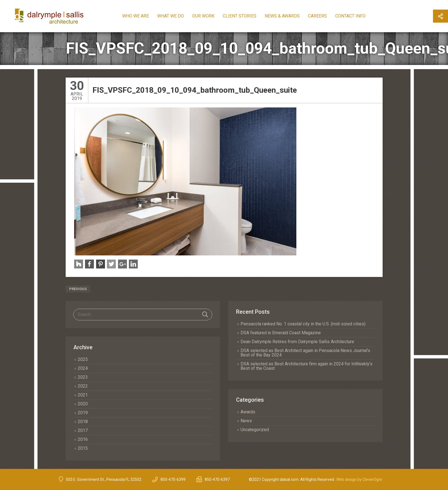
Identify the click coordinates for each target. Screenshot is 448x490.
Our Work (209, 16)
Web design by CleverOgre (359, 479)
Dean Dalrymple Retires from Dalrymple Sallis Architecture (297, 342)
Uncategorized (255, 430)
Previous (78, 289)
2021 (83, 395)
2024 (83, 368)
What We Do (176, 16)
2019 (83, 413)
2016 (83, 439)
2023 (83, 377)
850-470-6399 (173, 479)
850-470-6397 (217, 479)
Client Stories (245, 16)
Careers (323, 16)
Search (205, 315)
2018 (83, 422)
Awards (248, 412)
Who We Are (141, 16)
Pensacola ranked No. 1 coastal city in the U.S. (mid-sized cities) (303, 324)
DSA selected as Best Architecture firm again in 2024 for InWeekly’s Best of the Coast (306, 366)
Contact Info (356, 16)
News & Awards (287, 16)
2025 (83, 359)
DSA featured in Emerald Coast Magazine (281, 333)
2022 (83, 386)
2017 (83, 430)
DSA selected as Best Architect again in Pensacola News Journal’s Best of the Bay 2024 (305, 353)
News (246, 421)
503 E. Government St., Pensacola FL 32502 (104, 479)
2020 (83, 404)
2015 (83, 448)
